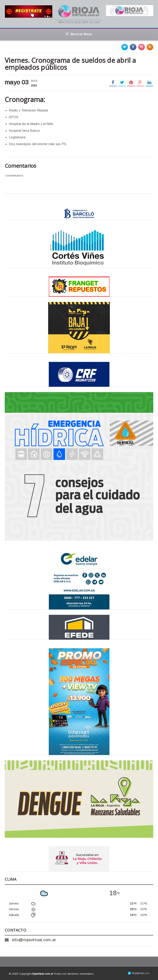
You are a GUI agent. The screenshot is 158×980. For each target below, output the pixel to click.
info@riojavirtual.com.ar (34, 940)
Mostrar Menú (79, 34)
